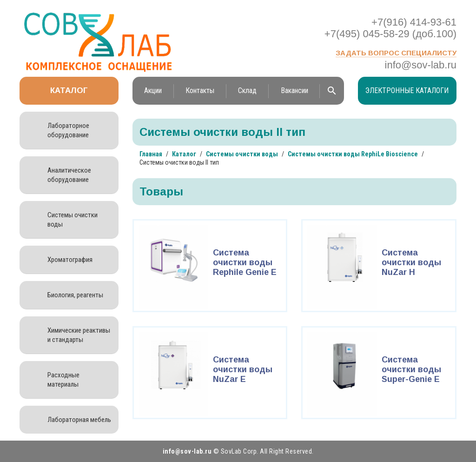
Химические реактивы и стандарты (79, 335)
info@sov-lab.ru (421, 65)
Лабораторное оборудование (68, 130)
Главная (151, 154)
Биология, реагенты (75, 295)
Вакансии (294, 90)
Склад (247, 90)
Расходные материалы (63, 380)
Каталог (69, 90)
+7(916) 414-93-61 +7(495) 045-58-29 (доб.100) (390, 28)
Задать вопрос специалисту (396, 53)
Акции (153, 90)
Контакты (200, 90)
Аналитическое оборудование (69, 175)
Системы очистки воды (73, 220)
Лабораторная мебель (79, 420)
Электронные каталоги (407, 90)
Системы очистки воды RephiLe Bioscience (353, 154)
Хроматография (70, 260)
